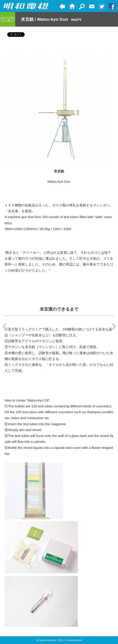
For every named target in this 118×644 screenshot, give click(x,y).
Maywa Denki (75, 640)
